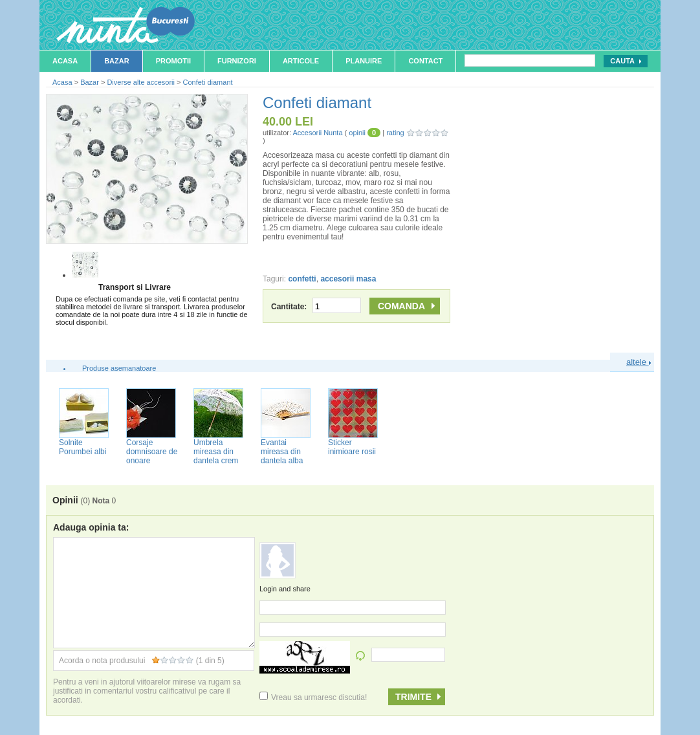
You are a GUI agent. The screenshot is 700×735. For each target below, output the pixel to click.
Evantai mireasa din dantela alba (282, 452)
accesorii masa (348, 279)
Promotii (173, 61)
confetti (302, 279)
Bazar (117, 61)
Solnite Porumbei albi (82, 447)
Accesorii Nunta (317, 133)
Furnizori (237, 61)
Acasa (65, 61)
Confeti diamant (208, 82)
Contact (425, 61)
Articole (301, 61)
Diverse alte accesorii (141, 82)
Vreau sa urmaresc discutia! (313, 697)
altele (639, 362)
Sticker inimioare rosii (352, 447)
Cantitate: (316, 307)
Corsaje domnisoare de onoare (152, 452)
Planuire (364, 61)
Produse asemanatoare (119, 368)
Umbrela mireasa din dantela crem (216, 452)
